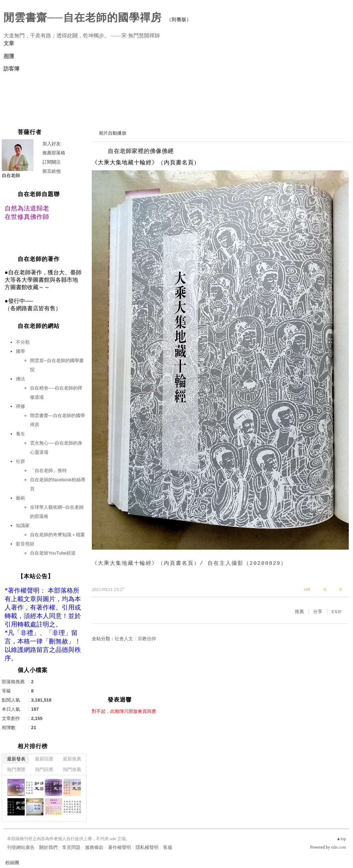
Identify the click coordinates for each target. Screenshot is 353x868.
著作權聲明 (119, 847)
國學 (20, 351)
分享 (318, 612)
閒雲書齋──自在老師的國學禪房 (83, 17)
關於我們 (48, 847)
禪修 (20, 406)
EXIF (337, 612)
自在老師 (11, 175)
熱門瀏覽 (16, 769)
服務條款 (94, 847)
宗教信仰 (147, 639)
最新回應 (44, 759)
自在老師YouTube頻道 (53, 553)
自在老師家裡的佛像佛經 (141, 151)
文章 (9, 43)
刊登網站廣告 (21, 847)
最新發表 (16, 759)
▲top (341, 839)
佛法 (20, 379)
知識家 (23, 525)
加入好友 (52, 144)
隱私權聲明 (147, 847)
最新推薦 (72, 759)
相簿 (9, 56)
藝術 (20, 498)
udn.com (339, 847)
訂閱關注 (52, 162)
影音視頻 (25, 544)
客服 (168, 847)
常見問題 (71, 847)
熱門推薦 (72, 769)
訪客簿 (11, 69)
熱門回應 (44, 769)
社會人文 (124, 639)
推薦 (299, 612)
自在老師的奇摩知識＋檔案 (58, 535)
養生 (20, 434)
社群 (20, 461)
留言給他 (52, 171)
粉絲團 (12, 863)
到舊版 (179, 20)
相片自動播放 (113, 133)
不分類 (23, 342)
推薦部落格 (54, 153)
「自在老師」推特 (48, 470)
